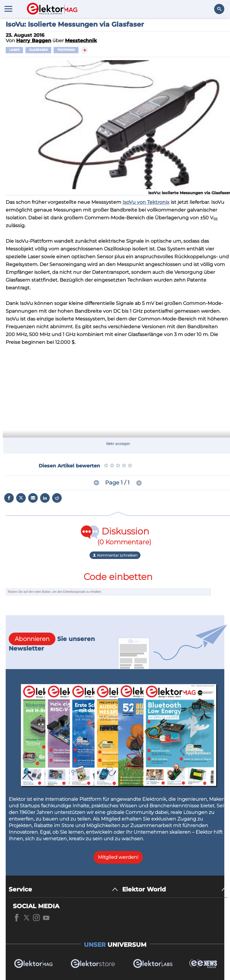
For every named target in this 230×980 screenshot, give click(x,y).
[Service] (63, 889)
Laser (14, 50)
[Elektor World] (175, 889)
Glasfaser (38, 50)
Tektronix (66, 50)
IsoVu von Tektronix (146, 202)
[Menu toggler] (8, 9)
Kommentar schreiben (115, 555)
